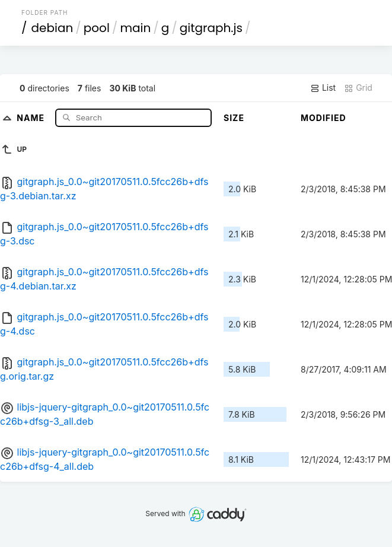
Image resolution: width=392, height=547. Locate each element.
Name (32, 117)
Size (234, 118)
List (323, 88)
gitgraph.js (211, 28)
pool (97, 28)
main (135, 28)
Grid (358, 88)
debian (52, 28)
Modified (324, 118)
